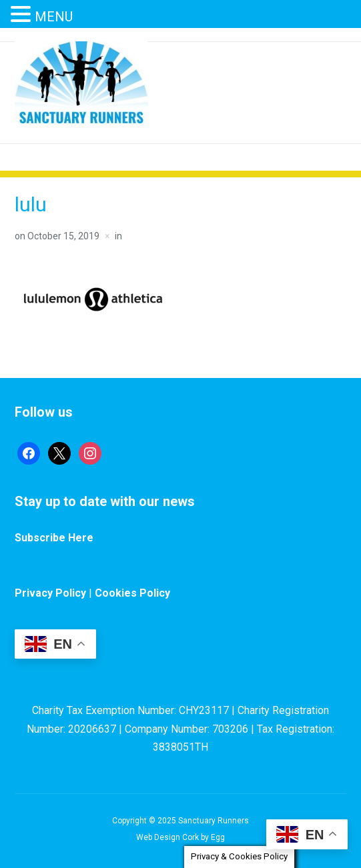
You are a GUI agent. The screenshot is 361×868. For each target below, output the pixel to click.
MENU (54, 17)
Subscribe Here (54, 538)
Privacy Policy (50, 593)
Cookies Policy (132, 593)
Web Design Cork (167, 837)
